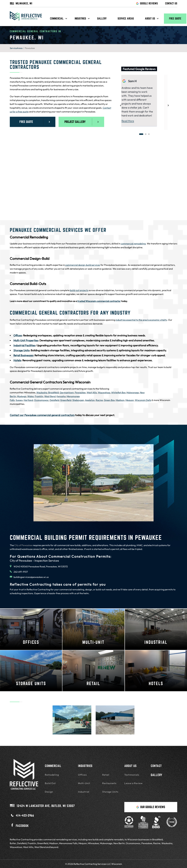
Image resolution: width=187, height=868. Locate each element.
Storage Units (21, 350)
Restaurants (109, 783)
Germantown (67, 392)
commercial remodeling (133, 244)
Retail (106, 775)
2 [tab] (146, 134)
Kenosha (61, 396)
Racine (99, 400)
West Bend (50, 396)
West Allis (92, 392)
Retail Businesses (23, 355)
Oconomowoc (41, 400)
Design (49, 792)
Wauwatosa (104, 392)
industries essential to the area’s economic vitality (141, 320)
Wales (31, 396)
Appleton (90, 400)
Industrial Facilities (24, 345)
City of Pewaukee (23, 545)
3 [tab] (149, 134)
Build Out (50, 783)
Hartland (28, 400)
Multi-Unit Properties (26, 340)
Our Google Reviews (151, 807)
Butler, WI (42, 806)
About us (150, 19)
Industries (80, 19)
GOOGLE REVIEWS (147, 4)
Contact (156, 766)
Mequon (130, 400)
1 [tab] (141, 134)
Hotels (17, 360)
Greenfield (66, 400)
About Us (130, 766)
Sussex (19, 400)
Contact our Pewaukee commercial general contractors (42, 415)
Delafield (54, 400)
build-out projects (79, 290)
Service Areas (126, 19)
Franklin (39, 396)
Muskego (22, 396)
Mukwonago (133, 392)
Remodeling (52, 775)
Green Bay (109, 400)
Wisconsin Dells (143, 400)
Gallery (102, 19)
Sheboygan (78, 400)
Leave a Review (133, 783)
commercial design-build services (83, 265)
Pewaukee (80, 392)
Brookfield (53, 392)
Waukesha (42, 392)
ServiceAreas (16, 48)
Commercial (57, 19)
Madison (120, 400)
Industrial (84, 792)
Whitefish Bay (118, 392)
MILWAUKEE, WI (21, 4)
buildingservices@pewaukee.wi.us (29, 577)
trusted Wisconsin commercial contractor (99, 301)
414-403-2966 (22, 815)
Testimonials (132, 775)
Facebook (19, 825)
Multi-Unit (84, 783)
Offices (18, 335)
